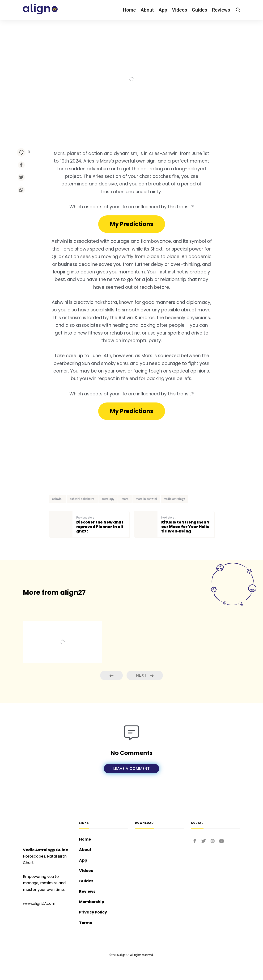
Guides (200, 10)
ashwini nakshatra (82, 499)
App (163, 10)
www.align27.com (39, 903)
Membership (92, 902)
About (147, 10)
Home (129, 10)
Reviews (221, 10)
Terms (85, 923)
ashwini (57, 499)
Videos (180, 10)
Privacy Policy (93, 912)
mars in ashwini (146, 499)
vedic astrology (175, 499)
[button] (132, 224)
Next (145, 676)
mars (125, 499)
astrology (108, 499)
